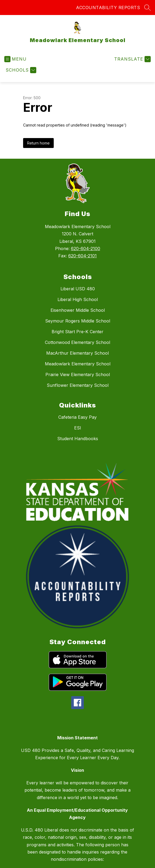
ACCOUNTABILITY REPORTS (108, 8)
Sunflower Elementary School (78, 385)
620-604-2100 (86, 248)
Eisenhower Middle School (78, 310)
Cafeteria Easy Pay (77, 417)
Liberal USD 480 (78, 289)
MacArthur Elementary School (77, 353)
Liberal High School (78, 299)
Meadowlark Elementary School (78, 364)
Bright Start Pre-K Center (77, 332)
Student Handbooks (78, 439)
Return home (38, 143)
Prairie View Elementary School (78, 374)
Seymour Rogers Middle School (78, 321)
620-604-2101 (82, 256)
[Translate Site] (132, 59)
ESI (78, 428)
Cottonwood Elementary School (77, 342)
